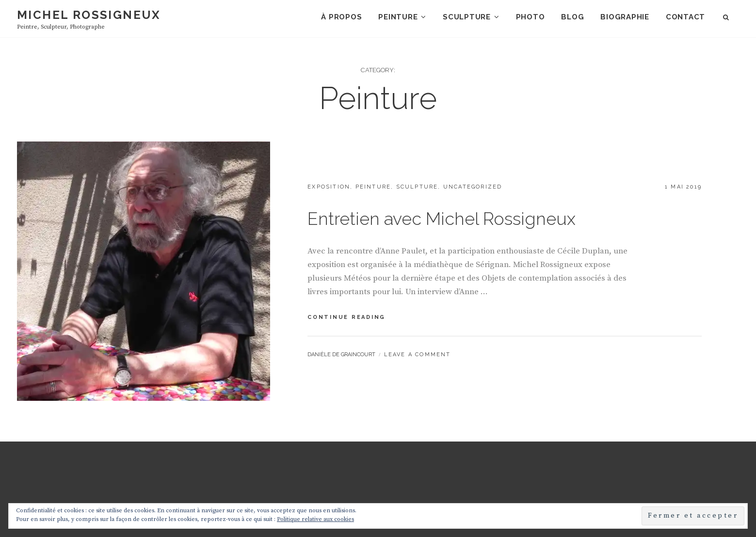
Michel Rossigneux (89, 15)
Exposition (329, 187)
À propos (341, 17)
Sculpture (467, 17)
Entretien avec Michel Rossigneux (442, 219)
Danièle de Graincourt (341, 355)
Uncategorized (473, 187)
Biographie (625, 17)
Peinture (398, 17)
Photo (531, 17)
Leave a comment (418, 355)
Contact (685, 17)
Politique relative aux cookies (315, 519)
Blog (572, 17)
